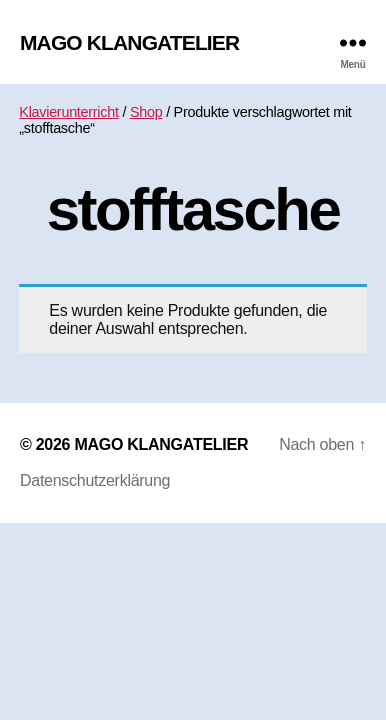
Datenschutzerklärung (95, 480)
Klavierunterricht (68, 112)
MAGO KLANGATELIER (129, 42)
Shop (146, 112)
